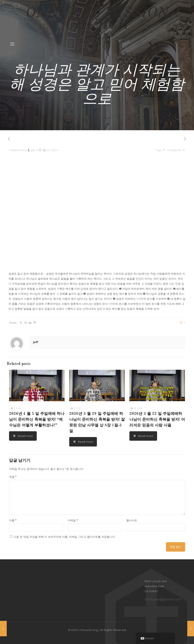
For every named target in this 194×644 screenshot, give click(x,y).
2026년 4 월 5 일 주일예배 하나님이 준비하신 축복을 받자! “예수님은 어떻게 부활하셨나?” (37, 420)
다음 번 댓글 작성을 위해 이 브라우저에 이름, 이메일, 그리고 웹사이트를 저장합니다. (65, 537)
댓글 (13, 477)
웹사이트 (132, 520)
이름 (13, 520)
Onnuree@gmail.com (163, 599)
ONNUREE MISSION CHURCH (97, 19)
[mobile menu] (12, 44)
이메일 (73, 520)
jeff (33, 150)
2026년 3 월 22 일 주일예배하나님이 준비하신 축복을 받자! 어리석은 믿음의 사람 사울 (157, 420)
